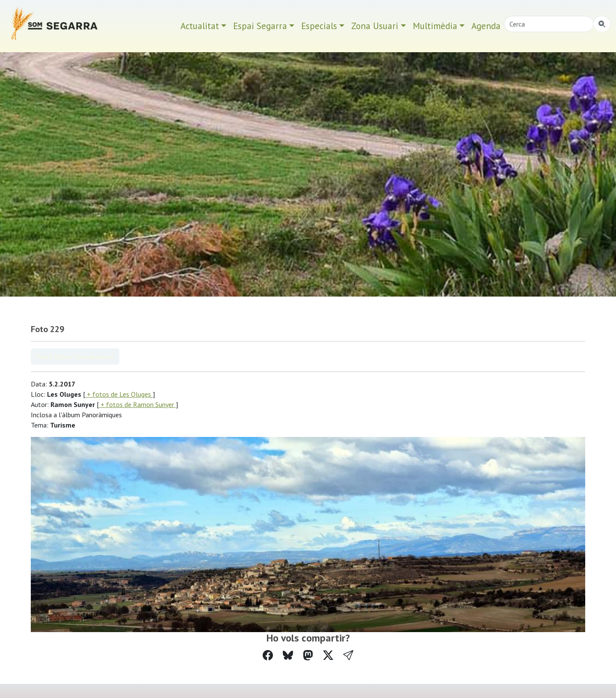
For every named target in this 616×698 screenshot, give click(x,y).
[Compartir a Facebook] (268, 655)
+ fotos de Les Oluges (119, 394)
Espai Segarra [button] (260, 26)
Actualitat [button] (200, 26)
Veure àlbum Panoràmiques (75, 356)
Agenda (486, 26)
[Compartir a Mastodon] (308, 655)
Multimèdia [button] (435, 26)
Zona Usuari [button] (375, 26)
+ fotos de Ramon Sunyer (137, 404)
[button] (348, 655)
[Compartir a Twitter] (328, 655)
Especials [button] (319, 26)
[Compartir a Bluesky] (288, 655)
